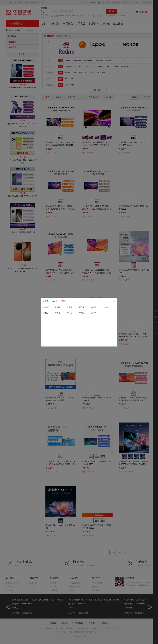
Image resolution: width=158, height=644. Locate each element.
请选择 (64, 301)
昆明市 (55, 301)
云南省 (45, 301)
